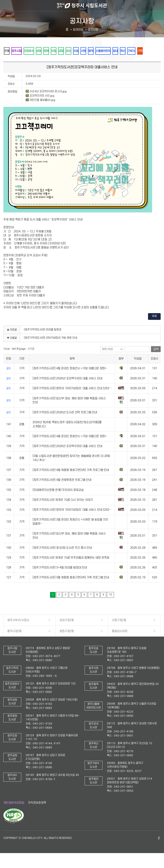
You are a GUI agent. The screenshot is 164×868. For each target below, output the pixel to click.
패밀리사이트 (120, 641)
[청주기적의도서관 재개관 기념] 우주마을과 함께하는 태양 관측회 (71, 568)
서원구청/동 (119, 630)
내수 (89, 51)
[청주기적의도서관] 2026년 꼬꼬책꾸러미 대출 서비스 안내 (67, 389)
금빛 (79, 51)
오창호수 (36, 51)
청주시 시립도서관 (82, 6)
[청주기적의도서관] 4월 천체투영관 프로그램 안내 (62, 490)
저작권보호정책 (37, 813)
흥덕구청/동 (14, 641)
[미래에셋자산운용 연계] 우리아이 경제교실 (58, 500)
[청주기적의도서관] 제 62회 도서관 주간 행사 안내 (62, 558)
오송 (99, 51)
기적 (31, 61)
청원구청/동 (67, 641)
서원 (109, 51)
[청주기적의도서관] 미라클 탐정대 (43, 340)
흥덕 (119, 51)
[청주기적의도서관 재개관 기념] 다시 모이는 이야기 (63, 510)
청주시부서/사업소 (18, 630)
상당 (49, 51)
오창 (69, 51)
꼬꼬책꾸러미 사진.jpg (40, 106)
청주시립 (21, 51)
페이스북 (159, 848)
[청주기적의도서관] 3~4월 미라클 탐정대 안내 (60, 578)
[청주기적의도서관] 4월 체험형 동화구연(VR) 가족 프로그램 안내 (71, 480)
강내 (149, 51)
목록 (154, 326)
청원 (59, 51)
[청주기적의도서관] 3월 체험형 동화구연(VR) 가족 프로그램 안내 (71, 588)
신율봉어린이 (134, 51)
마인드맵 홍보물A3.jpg (40, 110)
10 (110, 605)
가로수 (19, 61)
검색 (156, 359)
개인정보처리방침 (14, 813)
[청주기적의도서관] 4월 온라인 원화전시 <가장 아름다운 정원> (70, 379)
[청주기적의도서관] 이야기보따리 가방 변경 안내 (51, 348)
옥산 (8, 61)
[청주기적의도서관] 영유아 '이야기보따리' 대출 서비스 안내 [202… (72, 399)
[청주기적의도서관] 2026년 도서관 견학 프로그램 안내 (65, 423)
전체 (8, 51)
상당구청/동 (67, 630)
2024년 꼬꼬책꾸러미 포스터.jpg (46, 102)
